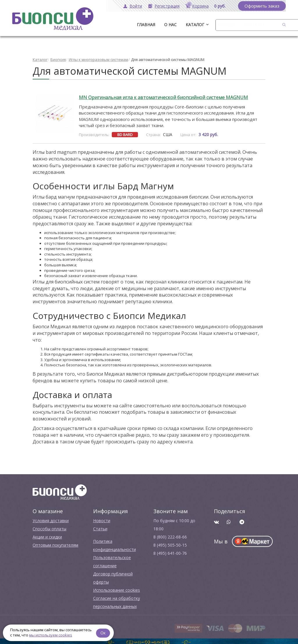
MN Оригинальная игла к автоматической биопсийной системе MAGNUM (163, 96)
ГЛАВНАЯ (146, 25)
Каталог (195, 25)
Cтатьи (100, 527)
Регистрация (167, 6)
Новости (102, 519)
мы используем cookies (51, 635)
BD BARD (125, 133)
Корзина (200, 6)
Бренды (226, 25)
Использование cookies (117, 588)
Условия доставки (51, 519)
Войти (136, 6)
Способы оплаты (49, 527)
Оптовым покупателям (55, 543)
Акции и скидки (47, 535)
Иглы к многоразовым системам (98, 58)
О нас (170, 25)
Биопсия (58, 58)
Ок (104, 632)
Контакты (255, 25)
